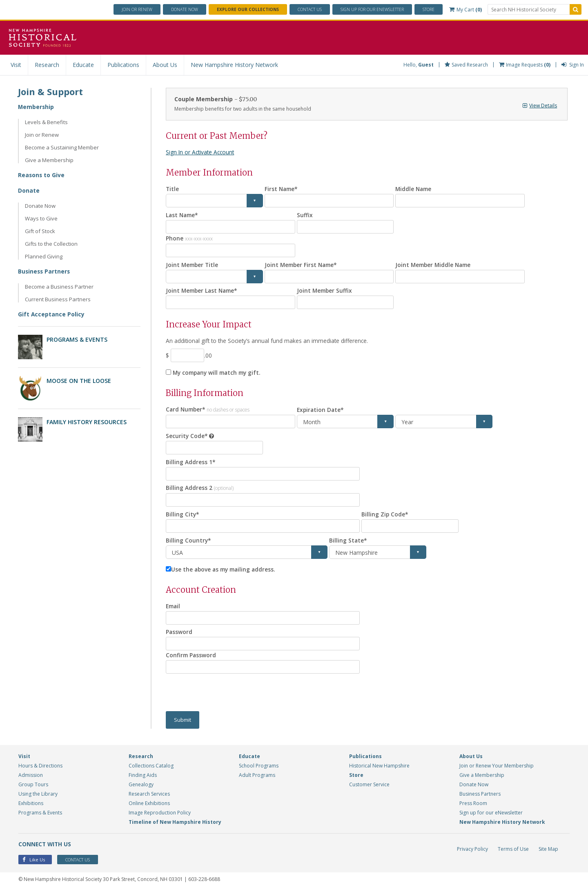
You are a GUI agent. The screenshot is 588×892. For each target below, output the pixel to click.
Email (174, 607)
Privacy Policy (472, 850)
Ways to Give (41, 218)
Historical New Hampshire (379, 767)
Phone (189, 238)
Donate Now (40, 206)
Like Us (34, 861)
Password (179, 633)
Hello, (419, 65)
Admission (31, 776)
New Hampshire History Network (234, 65)
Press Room (473, 804)
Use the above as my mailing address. (225, 570)
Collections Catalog (151, 767)
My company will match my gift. (219, 373)
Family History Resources (87, 422)
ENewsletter (372, 9)
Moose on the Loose (79, 381)
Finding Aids (143, 776)
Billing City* (183, 515)
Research (47, 65)
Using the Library (38, 795)
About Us (165, 65)
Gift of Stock (40, 231)
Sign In (573, 65)
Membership (36, 107)
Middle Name (414, 189)
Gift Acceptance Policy (51, 314)
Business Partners (45, 271)
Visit (16, 65)
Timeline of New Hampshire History (175, 823)
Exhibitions (31, 804)
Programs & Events (77, 339)
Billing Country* (189, 541)
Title (173, 189)
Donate (185, 9)
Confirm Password (192, 656)
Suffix (305, 215)
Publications (123, 65)
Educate (83, 65)
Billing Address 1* (191, 462)
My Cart (465, 10)
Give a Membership (49, 160)
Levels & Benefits (46, 122)
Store (429, 9)
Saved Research (466, 65)
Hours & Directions (40, 767)
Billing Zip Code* (385, 515)
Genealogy (141, 786)
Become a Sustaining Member (62, 147)
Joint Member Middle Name (435, 265)
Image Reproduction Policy (160, 814)
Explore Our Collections (248, 9)
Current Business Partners (58, 299)
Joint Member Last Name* (203, 291)
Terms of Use (513, 850)
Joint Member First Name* (302, 265)
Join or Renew (137, 9)
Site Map (548, 850)
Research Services (149, 795)
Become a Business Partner (59, 287)
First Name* (282, 189)
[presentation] (228, 694)
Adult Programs (257, 776)
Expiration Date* (321, 410)
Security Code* (187, 436)
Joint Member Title (193, 265)
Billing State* (348, 541)
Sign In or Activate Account (201, 152)
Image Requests (525, 65)
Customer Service (369, 786)
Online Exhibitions (149, 804)
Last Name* (183, 215)
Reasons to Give (42, 175)
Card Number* (209, 410)
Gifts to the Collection (51, 244)
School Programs (259, 767)
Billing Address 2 (200, 488)
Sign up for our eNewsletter (491, 814)
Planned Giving (44, 256)
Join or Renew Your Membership (497, 767)
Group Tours (33, 786)
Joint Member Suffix (325, 291)
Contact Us (310, 9)
